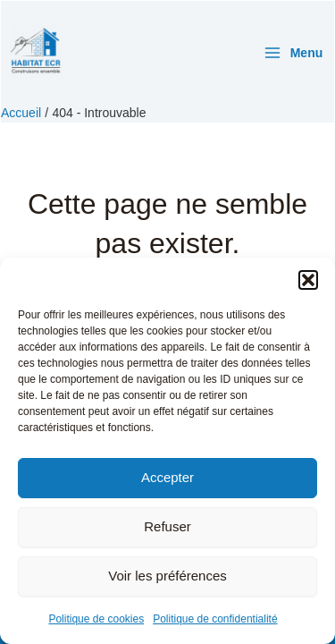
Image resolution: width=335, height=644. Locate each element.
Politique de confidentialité (215, 619)
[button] (308, 280)
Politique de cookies (96, 619)
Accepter (167, 477)
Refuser (167, 526)
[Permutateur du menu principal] (293, 53)
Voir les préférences (167, 576)
